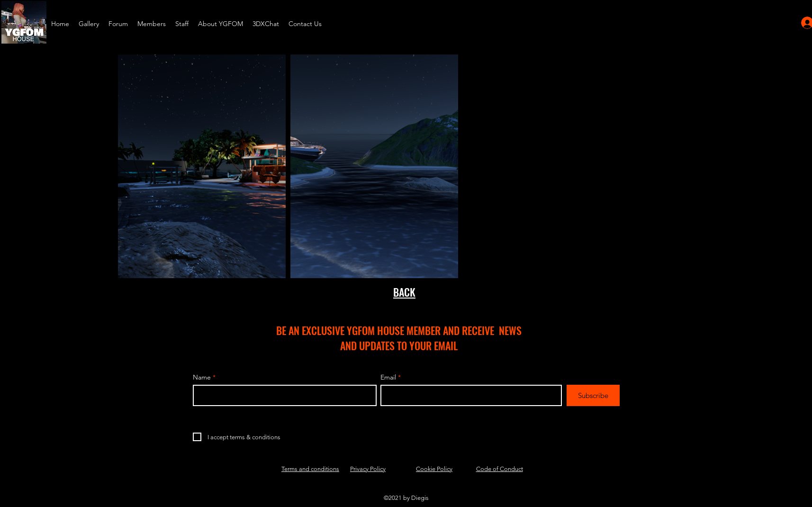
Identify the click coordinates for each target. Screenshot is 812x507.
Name (202, 377)
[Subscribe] (593, 395)
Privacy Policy (368, 469)
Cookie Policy (434, 469)
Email (388, 377)
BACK (404, 292)
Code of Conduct (500, 469)
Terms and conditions (310, 469)
